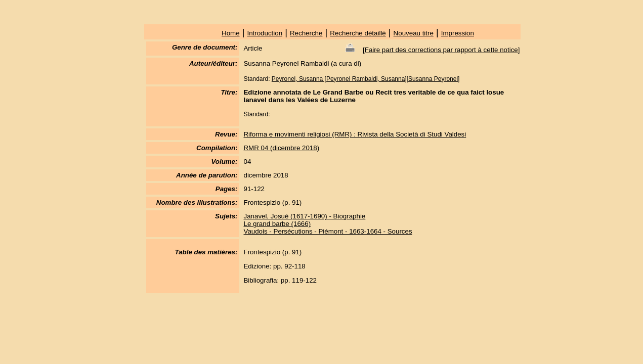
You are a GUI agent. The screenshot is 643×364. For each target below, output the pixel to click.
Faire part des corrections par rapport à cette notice (441, 50)
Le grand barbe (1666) (277, 224)
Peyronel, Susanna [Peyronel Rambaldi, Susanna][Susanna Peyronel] (366, 79)
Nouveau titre (414, 33)
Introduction (265, 33)
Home (231, 33)
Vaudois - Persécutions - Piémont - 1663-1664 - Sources (328, 231)
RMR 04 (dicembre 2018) (281, 148)
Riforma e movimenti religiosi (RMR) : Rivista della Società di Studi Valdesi (355, 134)
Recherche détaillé (358, 33)
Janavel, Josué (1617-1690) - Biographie (304, 216)
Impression (458, 33)
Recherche (306, 33)
